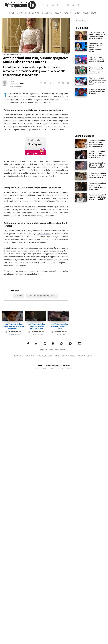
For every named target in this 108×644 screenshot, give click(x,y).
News (94, 13)
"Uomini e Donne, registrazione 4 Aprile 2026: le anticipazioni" (97, 59)
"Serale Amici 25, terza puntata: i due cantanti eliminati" (97, 92)
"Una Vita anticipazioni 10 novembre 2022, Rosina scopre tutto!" (97, 165)
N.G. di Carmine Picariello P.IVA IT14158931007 (54, 368)
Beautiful (47, 13)
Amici (20, 13)
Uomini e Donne (32, 13)
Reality (67, 13)
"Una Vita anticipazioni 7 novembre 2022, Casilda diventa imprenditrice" (98, 197)
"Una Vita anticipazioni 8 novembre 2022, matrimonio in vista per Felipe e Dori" (98, 186)
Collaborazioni (45, 356)
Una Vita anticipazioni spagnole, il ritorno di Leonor (60, 326)
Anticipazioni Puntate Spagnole (42, 296)
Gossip (58, 13)
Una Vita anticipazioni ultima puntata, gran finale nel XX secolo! (14, 326)
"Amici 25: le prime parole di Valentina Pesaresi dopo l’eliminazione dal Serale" (96, 47)
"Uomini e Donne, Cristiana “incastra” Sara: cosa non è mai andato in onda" (96, 70)
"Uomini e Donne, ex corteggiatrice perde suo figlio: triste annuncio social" (98, 81)
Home (12, 13)
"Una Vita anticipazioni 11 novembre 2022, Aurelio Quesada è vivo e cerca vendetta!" (98, 154)
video (86, 13)
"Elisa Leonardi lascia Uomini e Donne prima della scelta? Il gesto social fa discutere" (97, 35)
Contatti (30, 356)
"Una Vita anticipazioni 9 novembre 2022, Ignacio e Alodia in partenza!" (98, 175)
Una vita (18, 296)
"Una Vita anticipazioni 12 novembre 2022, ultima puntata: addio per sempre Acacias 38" (97, 143)
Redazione (18, 356)
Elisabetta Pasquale (15, 332)
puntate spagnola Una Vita (30, 274)
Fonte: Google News (16, 87)
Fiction (77, 13)
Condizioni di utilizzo (65, 356)
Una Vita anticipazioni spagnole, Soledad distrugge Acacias (37, 326)
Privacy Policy (85, 356)
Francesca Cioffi (17, 84)
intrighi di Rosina (44, 233)
